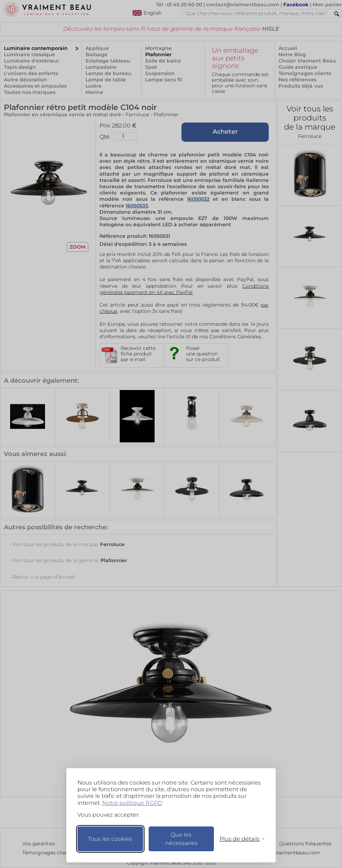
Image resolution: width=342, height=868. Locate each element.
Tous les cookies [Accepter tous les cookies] (110, 839)
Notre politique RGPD (132, 803)
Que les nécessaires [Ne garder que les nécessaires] (181, 839)
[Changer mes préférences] (239, 839)
